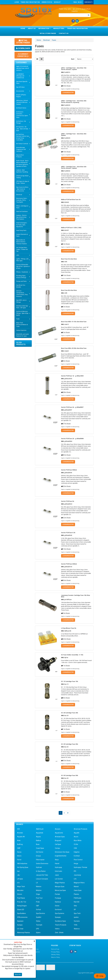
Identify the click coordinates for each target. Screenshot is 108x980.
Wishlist (57, 2)
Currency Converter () (23, 55)
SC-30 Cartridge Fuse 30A (70, 775)
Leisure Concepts (42, 879)
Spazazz (20, 921)
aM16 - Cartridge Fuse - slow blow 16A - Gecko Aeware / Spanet (74, 69)
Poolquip (58, 898)
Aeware (58, 829)
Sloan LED (21, 910)
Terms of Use (55, 949)
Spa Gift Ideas (20, 87)
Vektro (57, 929)
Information (44, 28)
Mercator (20, 890)
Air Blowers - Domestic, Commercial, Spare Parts (22, 115)
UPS (38, 929)
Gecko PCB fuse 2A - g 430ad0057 (72, 407)
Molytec (39, 890)
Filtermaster (40, 860)
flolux (57, 860)
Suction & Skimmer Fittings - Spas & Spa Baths (22, 313)
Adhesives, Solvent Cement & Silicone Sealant (22, 102)
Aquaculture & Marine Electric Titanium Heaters (22, 242)
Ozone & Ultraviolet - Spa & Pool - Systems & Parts (23, 266)
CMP (19, 848)
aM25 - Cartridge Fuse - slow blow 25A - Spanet (74, 135)
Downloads (23, 48)
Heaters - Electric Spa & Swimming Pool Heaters (21, 217)
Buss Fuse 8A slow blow (69, 290)
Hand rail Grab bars (22, 212)
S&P (38, 906)
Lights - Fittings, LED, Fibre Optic (22, 260)
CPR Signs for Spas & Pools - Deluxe (23, 182)
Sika (75, 906)
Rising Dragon (22, 906)
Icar (18, 871)
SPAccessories (22, 917)
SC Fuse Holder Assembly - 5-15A (72, 655)
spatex (76, 917)
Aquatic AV (21, 837)
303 (18, 829)
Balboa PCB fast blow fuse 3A (71, 200)
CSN (75, 848)
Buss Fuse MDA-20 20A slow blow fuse (74, 348)
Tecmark (39, 925)
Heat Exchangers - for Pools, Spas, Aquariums (22, 225)
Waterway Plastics (24, 933)
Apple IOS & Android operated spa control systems (23, 68)
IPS (75, 871)
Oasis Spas (78, 890)
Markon (39, 887)
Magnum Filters (79, 883)
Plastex (76, 894)
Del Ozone (40, 852)
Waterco (77, 929)
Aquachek (40, 833)
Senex (57, 906)
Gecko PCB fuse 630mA (69, 564)
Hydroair (39, 867)
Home (23, 28)
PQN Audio (78, 898)
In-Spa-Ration (41, 871)
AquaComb (59, 833)
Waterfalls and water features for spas (23, 335)
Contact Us (64, 33)
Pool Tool (39, 898)
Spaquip (58, 917)
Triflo (76, 925)
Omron (20, 894)
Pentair (57, 894)
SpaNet (39, 917)
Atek (19, 840)
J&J (19, 875)
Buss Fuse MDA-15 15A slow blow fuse (74, 322)
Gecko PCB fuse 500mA (69, 470)
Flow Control (78, 860)
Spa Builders (21, 913)
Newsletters (59, 28)
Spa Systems (60, 913)
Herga (76, 864)
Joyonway (77, 875)
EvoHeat (77, 856)
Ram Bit (77, 902)
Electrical (19, 195)
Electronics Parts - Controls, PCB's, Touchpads (22, 200)
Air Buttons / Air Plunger (21, 122)
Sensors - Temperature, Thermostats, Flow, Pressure (22, 294)
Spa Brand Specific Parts (22, 82)
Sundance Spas (60, 921)
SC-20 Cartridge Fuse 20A (70, 713)
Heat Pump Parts (21, 230)
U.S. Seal (20, 929)
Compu (57, 848)
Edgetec (77, 852)
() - (78, 2)
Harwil (57, 864)
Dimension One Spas (62, 852)
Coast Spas (40, 848)
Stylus (38, 921)
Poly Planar (21, 898)
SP (75, 910)
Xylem (38, 933)
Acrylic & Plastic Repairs (21, 96)
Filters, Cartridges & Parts (22, 207)
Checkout (89, 2)
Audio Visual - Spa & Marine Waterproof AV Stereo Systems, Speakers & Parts (22, 163)
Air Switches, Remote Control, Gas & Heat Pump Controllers (23, 137)
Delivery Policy (55, 955)
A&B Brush (40, 829)
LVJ (18, 883)
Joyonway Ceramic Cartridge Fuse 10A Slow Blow (76, 596)
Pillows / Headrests (22, 272)
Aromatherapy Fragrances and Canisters (21, 149)
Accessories (20, 91)
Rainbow (58, 902)
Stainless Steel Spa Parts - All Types (22, 307)
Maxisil (76, 887)
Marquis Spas (60, 887)
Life (75, 879)
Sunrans (77, 921)
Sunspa (20, 925)
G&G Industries (22, 864)
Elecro (19, 856)
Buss (38, 844)
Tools (18, 319)
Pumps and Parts (21, 281)
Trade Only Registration (30, 2)
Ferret (19, 860)
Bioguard (58, 840)
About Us (32, 28)
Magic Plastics (60, 883)
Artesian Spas (60, 837)
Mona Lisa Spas (60, 890)
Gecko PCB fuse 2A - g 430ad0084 (72, 439)
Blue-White (78, 840)
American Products (81, 829)
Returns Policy (55, 957)
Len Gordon (59, 879)
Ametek (20, 833)
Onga (38, 894)
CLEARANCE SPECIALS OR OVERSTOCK (20, 76)
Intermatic (59, 871)
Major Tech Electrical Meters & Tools (22, 325)
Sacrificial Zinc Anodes (21, 286)
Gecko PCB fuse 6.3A (68, 533)
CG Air (76, 844)
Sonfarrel (58, 910)
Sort (72, 59)
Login (17, 2)
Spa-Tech (77, 913)
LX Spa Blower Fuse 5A (69, 628)
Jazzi (57, 875)
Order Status (47, 2)
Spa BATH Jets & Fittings (21, 301)
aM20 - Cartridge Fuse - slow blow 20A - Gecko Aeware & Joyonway (74, 102)
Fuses (54, 40)
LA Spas (20, 879)
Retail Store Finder (48, 33)
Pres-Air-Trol (22, 902)
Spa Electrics (40, 913)
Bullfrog (20, 844)
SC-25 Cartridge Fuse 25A (70, 744)
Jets (18, 255)
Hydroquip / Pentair (81, 867)
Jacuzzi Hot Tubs (42, 875)
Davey (19, 852)
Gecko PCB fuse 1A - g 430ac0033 (72, 376)
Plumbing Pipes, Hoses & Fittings (21, 277)
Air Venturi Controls (22, 144)
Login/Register (68, 93)
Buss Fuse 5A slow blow (69, 259)
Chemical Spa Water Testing (22, 177)
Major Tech (21, 887)
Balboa (38, 840)
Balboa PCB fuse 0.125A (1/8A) (71, 228)
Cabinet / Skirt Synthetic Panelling (22, 171)
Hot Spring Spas (23, 867)
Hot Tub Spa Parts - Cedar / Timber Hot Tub (22, 249)
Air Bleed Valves (21, 108)
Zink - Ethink (59, 933)
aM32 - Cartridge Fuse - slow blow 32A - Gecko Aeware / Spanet (74, 167)
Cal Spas (58, 844)
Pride (38, 902)
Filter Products (21, 344)
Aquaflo (77, 833)
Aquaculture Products (20, 156)
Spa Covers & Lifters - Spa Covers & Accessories (22, 189)
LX (37, 883)
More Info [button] (18, 975)
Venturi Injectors (21, 330)
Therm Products (61, 925)
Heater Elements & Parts (22, 235)
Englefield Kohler (61, 856)
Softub (38, 910)
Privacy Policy (55, 952)
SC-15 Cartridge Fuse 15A (70, 681)
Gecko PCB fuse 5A (68, 501)
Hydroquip (58, 867)
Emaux (38, 856)
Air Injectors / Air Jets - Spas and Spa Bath (22, 129)
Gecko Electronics (42, 864)
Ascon (76, 837)
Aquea (38, 837)
